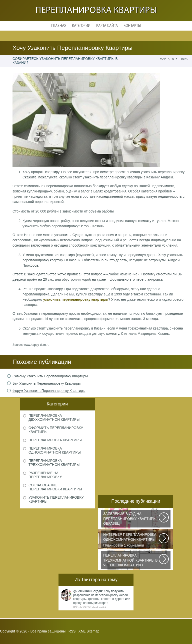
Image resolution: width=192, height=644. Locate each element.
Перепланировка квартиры (96, 11)
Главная (59, 26)
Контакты (132, 26)
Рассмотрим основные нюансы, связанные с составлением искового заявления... (131, 519)
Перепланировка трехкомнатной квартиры (54, 463)
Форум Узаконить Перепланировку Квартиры (49, 391)
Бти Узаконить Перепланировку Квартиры (46, 383)
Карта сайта (107, 26)
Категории (81, 26)
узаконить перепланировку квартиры (76, 299)
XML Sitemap (89, 631)
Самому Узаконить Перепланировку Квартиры (50, 376)
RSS (72, 631)
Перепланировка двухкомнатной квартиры (54, 417)
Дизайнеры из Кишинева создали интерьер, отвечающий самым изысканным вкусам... (131, 561)
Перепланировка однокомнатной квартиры (55, 450)
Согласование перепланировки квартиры (55, 487)
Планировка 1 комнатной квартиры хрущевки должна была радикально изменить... (131, 540)
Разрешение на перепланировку (45, 475)
